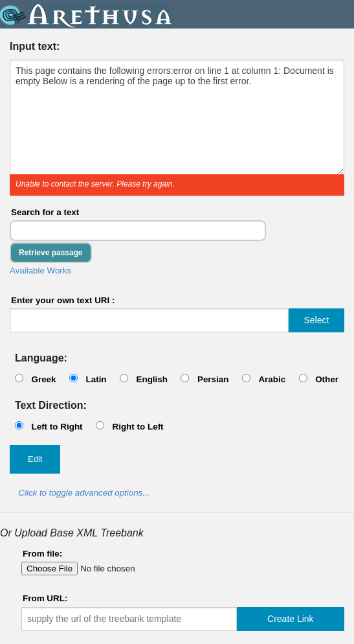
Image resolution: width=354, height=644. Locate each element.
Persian (213, 379)
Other (327, 379)
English (152, 379)
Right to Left (138, 427)
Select (316, 320)
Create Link (291, 619)
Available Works (40, 270)
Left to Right (57, 427)
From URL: (45, 598)
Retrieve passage (51, 253)
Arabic (272, 379)
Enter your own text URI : (63, 300)
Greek (43, 379)
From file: (42, 554)
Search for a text (45, 212)
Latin (96, 379)
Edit (35, 459)
